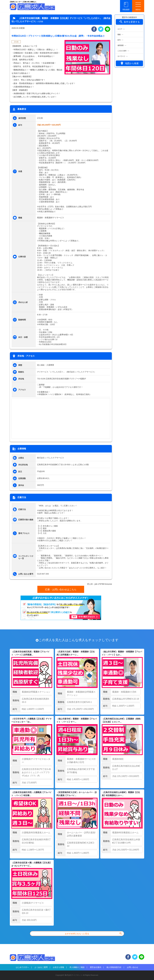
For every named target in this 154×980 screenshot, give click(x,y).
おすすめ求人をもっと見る (94, 933)
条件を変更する (129, 22)
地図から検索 (129, 63)
